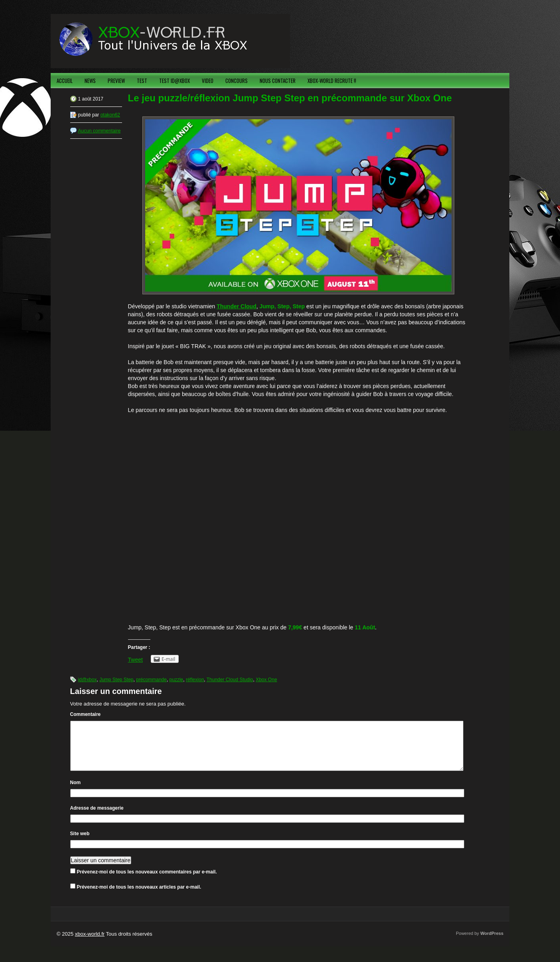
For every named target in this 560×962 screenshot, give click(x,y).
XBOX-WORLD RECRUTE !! (332, 81)
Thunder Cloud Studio (230, 680)
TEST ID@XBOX (175, 81)
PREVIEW (116, 81)
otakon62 (110, 115)
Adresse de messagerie (97, 818)
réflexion (195, 680)
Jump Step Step (116, 680)
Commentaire (86, 714)
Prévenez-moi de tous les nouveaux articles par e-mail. (139, 897)
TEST (142, 81)
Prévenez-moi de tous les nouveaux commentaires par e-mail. (147, 881)
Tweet (135, 660)
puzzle (176, 680)
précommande (151, 680)
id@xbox (88, 680)
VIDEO (208, 81)
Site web (80, 843)
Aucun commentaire (100, 131)
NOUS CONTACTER (278, 81)
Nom (76, 792)
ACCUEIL (65, 81)
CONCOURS (237, 81)
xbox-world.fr (90, 943)
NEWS (90, 81)
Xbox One (266, 680)
